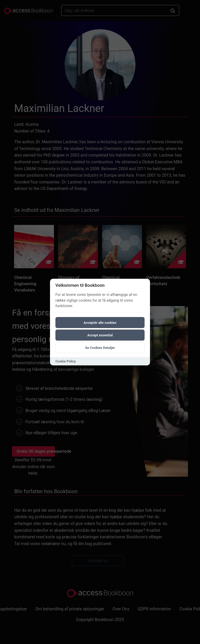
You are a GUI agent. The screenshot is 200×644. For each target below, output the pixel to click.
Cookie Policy (66, 361)
